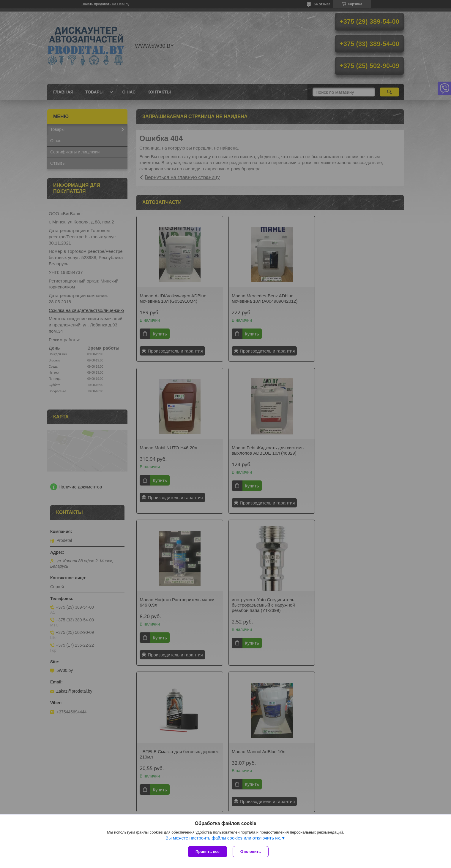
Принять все (208, 852)
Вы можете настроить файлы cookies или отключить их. (223, 838)
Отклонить (251, 852)
